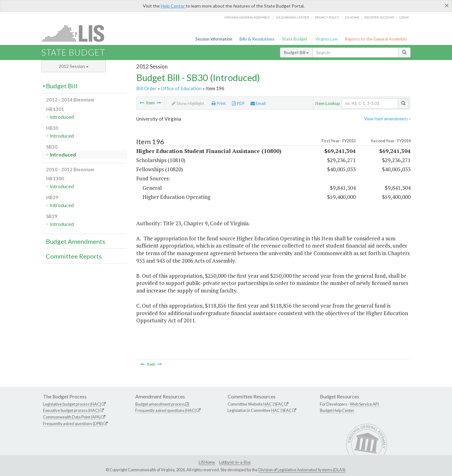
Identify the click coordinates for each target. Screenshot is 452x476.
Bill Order (146, 88)
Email (258, 103)
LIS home (352, 17)
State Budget (295, 39)
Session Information (214, 39)
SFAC (279, 404)
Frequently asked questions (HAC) (166, 410)
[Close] (447, 5)
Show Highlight (188, 103)
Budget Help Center (337, 410)
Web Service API (364, 404)
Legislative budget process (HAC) (72, 404)
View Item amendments (387, 119)
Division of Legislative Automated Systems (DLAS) (302, 470)
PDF (238, 103)
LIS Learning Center (293, 17)
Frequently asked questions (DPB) (73, 424)
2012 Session (74, 66)
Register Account (379, 17)
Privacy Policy (327, 17)
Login (404, 17)
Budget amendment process (160, 404)
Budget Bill (296, 52)
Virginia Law (326, 39)
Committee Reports (74, 256)
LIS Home (207, 462)
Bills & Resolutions (257, 39)
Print (219, 103)
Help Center (173, 6)
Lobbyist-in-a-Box (235, 462)
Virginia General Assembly (247, 17)
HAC (268, 404)
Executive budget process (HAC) (71, 410)
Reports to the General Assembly (376, 39)
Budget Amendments (75, 241)
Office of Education (181, 88)
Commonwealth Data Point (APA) (72, 417)
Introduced (62, 117)
